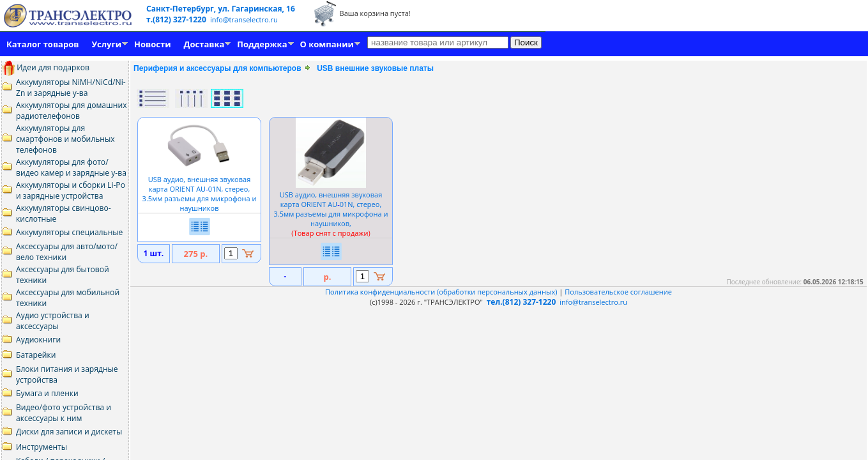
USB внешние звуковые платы (375, 68)
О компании (327, 44)
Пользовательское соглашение (618, 292)
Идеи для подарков (46, 67)
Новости (152, 44)
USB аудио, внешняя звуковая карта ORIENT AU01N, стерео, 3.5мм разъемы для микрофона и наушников (200, 189)
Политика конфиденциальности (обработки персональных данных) (442, 292)
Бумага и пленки (47, 393)
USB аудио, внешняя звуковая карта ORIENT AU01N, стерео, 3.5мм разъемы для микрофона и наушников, (331, 209)
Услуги (106, 44)
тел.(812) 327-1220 (522, 302)
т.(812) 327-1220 (177, 19)
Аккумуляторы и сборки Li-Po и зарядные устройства (71, 190)
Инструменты (42, 447)
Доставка (204, 44)
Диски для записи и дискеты (69, 432)
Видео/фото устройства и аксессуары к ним (64, 413)
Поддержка (262, 44)
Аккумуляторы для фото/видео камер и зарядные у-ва (71, 167)
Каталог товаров (42, 44)
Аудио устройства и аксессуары (53, 321)
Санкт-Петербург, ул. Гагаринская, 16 (221, 9)
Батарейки (36, 355)
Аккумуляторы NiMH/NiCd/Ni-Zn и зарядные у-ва (71, 88)
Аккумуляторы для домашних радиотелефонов (72, 111)
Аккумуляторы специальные (69, 232)
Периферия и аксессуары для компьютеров (217, 68)
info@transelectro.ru (244, 19)
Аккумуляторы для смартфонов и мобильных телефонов (65, 139)
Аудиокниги (38, 340)
